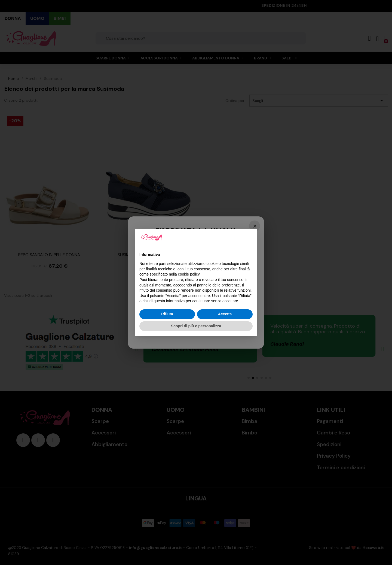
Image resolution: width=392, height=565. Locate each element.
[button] (250, 237)
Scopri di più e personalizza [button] (196, 326)
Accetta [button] (225, 314)
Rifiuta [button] (167, 314)
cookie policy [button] (189, 274)
